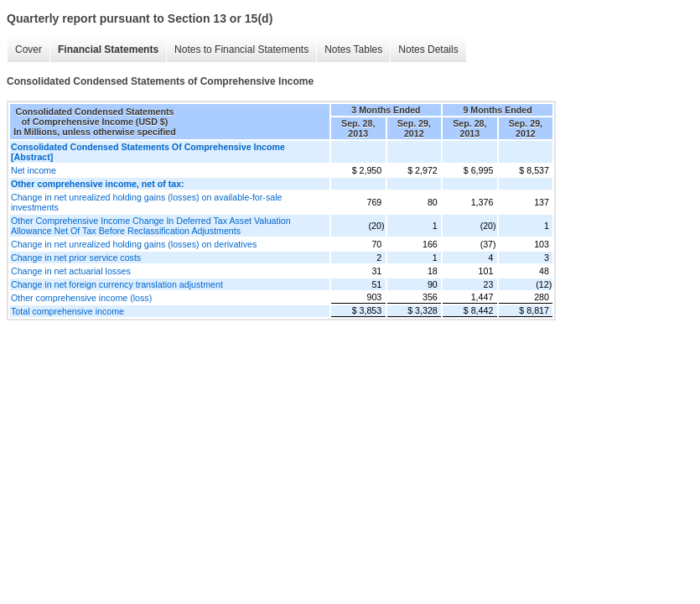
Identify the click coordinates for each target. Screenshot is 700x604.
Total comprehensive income (67, 311)
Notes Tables (353, 49)
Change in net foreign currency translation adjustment (117, 284)
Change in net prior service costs (76, 258)
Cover (29, 49)
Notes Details (428, 49)
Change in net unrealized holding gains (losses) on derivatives (134, 244)
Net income (34, 170)
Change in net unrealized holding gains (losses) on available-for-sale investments (146, 202)
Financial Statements (108, 49)
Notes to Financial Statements (241, 49)
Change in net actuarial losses (71, 271)
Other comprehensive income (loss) (81, 298)
